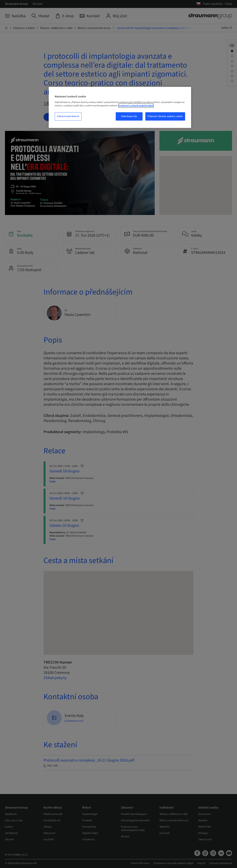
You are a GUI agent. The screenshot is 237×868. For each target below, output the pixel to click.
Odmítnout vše (129, 116)
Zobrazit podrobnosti (68, 116)
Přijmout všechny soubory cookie (165, 116)
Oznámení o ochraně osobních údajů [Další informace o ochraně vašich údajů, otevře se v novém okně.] (136, 106)
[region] (120, 107)
